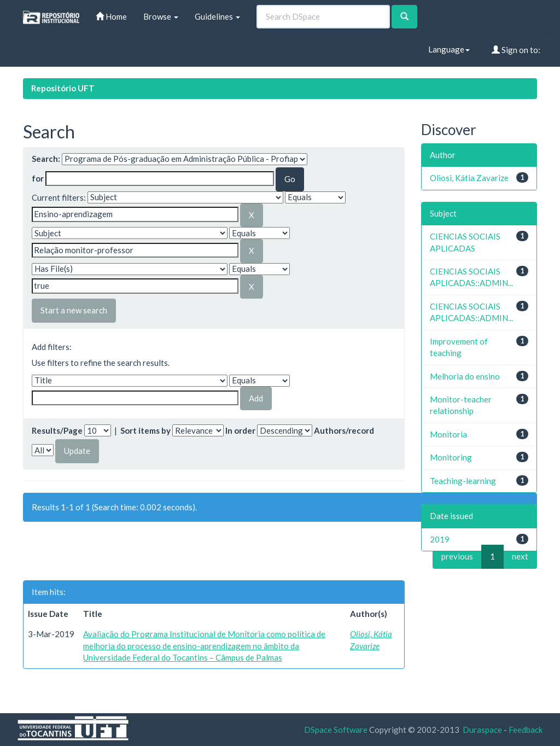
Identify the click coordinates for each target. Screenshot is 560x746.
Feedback (526, 730)
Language (449, 49)
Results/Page (57, 430)
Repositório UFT (63, 88)
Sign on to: (516, 50)
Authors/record (344, 430)
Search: (46, 159)
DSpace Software (336, 730)
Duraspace (482, 730)
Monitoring (451, 457)
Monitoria (448, 434)
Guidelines (217, 16)
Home (111, 16)
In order (240, 430)
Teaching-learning (463, 481)
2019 (440, 539)
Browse (161, 16)
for (38, 178)
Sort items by (145, 430)
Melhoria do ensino (465, 376)
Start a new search (74, 310)
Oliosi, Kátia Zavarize (469, 178)
